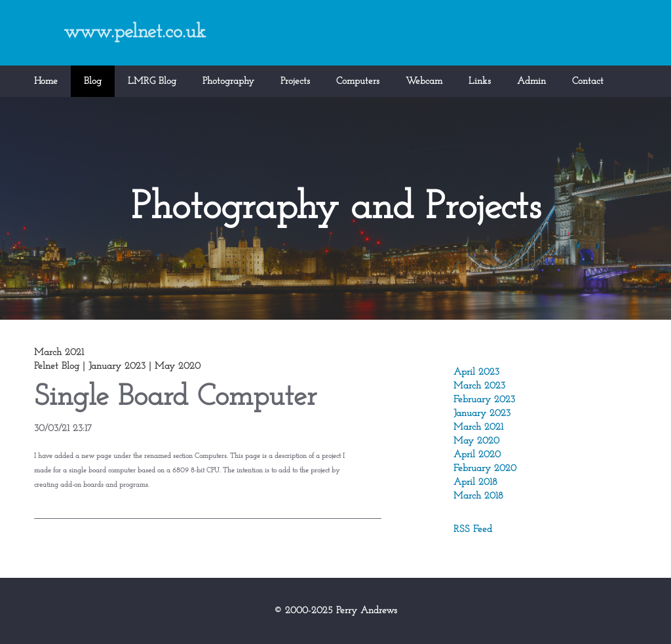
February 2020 (485, 469)
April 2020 (477, 455)
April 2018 (475, 483)
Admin (531, 82)
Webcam (424, 82)
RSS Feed (473, 530)
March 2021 (478, 427)
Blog (93, 82)
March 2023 (479, 386)
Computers (358, 82)
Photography (228, 82)
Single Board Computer (175, 397)
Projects (295, 82)
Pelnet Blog (57, 367)
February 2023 (484, 400)
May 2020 (476, 441)
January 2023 (482, 414)
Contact (588, 82)
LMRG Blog (152, 82)
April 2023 (476, 372)
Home (46, 82)
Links (480, 82)
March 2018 (478, 496)
